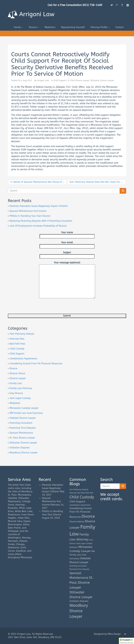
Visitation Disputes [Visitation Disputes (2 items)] (79, 601)
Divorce (34, 27)
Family (18, 27)
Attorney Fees (17, 339)
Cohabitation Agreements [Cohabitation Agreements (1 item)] (80, 505)
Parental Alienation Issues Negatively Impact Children (39, 206)
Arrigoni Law (31, 15)
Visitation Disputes (20, 448)
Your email (67, 244)
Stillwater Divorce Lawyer (102, 80)
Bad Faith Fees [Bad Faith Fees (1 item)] (87, 493)
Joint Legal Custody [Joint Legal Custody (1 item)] (84, 543)
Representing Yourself (73, 27)
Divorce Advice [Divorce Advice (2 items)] (77, 522)
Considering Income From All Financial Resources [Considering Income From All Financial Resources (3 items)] (81, 513)
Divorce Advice (17, 373)
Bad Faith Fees (17, 344)
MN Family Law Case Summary (26, 413)
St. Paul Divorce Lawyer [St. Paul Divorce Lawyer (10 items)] (81, 583)
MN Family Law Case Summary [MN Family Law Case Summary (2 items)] (82, 555)
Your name (67, 234)
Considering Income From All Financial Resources (36, 364)
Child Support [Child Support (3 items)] (77, 502)
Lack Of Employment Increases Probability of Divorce (38, 226)
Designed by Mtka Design (107, 634)
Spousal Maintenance (21, 433)
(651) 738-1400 (92, 5)
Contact (120, 27)
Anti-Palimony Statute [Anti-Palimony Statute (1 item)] (79, 490)
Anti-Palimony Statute (22, 334)
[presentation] (33, 307)
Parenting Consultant (21, 423)
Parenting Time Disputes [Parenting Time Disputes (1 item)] (79, 569)
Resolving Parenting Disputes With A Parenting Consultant (41, 221)
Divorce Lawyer (18, 378)
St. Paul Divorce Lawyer (78, 80)
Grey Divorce (16, 393)
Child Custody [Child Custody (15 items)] (82, 497)
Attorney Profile (100, 27)
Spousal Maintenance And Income (28, 211)
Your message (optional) (67, 264)
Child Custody (17, 349)
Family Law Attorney (21, 388)
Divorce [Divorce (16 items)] (88, 516)
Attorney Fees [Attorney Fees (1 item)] (75, 493)
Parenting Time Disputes (23, 428)
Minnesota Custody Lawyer (24, 408)
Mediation (50, 27)
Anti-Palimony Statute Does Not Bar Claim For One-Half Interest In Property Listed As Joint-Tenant (98, 182)
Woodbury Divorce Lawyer (24, 453)
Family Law (16, 383)
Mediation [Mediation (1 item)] (74, 547)
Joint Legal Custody (20, 398)
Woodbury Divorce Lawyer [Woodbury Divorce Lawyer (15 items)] (79, 611)
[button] (126, 641)
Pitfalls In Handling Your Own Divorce (30, 216)
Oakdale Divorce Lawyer (23, 418)
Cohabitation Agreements (23, 359)
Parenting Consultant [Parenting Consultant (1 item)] (78, 566)
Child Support (60, 80)
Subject (67, 254)
